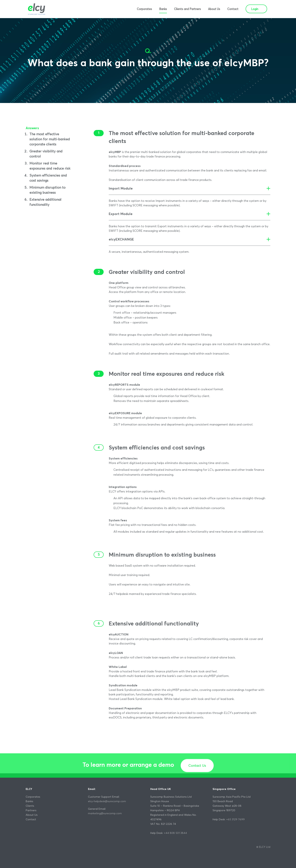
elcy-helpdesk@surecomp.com (107, 801)
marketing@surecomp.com (105, 813)
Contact (233, 9)
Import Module (121, 188)
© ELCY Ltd (263, 847)
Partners (31, 810)
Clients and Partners (187, 9)
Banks (163, 9)
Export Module (121, 214)
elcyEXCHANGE (121, 239)
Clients (30, 806)
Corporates (144, 9)
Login (255, 9)
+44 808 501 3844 (175, 833)
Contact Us (197, 778)
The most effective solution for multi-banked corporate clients (50, 139)
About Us (214, 9)
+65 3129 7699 (235, 819)
